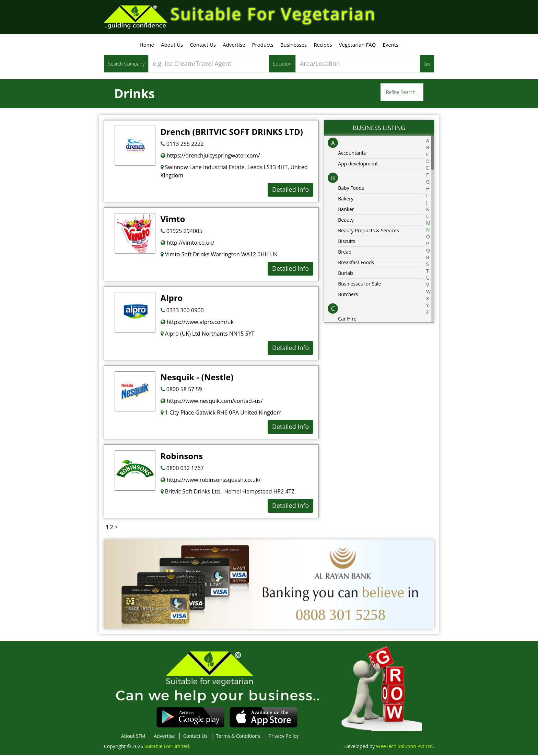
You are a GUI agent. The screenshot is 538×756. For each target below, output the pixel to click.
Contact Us (203, 46)
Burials (346, 274)
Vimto (173, 220)
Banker (346, 210)
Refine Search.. (402, 93)
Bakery (346, 200)
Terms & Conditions (238, 737)
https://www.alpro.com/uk (197, 323)
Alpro (172, 299)
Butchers (348, 295)
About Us (172, 46)
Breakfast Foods (356, 263)
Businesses (294, 46)
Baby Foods (351, 189)
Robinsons (182, 457)
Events (390, 46)
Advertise (234, 46)
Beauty (346, 221)
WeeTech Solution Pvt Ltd (404, 747)
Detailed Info (290, 190)
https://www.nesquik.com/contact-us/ (212, 402)
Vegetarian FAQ (358, 46)
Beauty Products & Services (369, 231)
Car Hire (347, 320)
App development (358, 165)
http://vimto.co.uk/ (188, 244)
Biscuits (347, 242)
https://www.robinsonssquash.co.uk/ (211, 481)
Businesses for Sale (359, 285)
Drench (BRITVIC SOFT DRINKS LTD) (232, 133)
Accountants (352, 154)
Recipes (323, 46)
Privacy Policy (284, 737)
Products (263, 46)
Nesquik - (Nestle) (197, 378)
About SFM (133, 737)
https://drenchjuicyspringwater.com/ (210, 156)
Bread (345, 253)
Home (147, 46)
